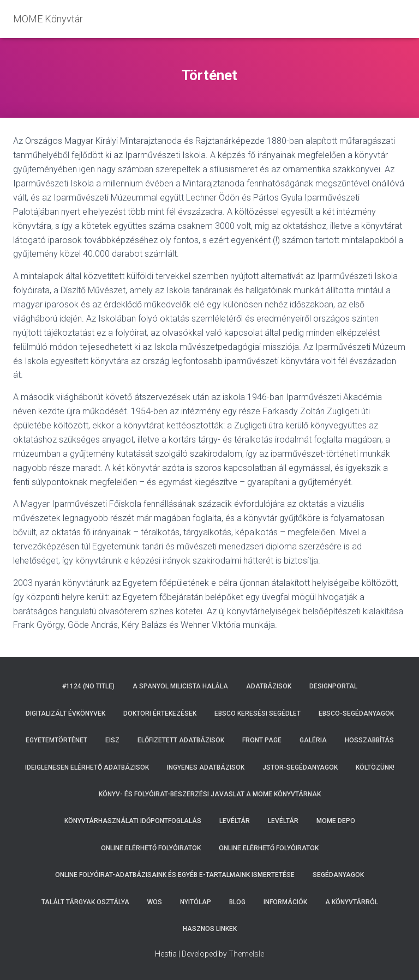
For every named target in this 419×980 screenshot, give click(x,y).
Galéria (313, 740)
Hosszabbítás (369, 740)
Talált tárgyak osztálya (85, 902)
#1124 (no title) (88, 686)
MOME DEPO (336, 821)
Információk (285, 902)
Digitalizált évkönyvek (65, 713)
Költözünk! (375, 767)
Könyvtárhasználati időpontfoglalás (133, 821)
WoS (155, 902)
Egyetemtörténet (56, 740)
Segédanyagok (338, 875)
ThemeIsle (246, 954)
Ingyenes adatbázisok (206, 767)
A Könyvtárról (352, 902)
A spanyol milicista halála (180, 686)
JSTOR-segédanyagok (300, 767)
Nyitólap (196, 902)
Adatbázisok (269, 686)
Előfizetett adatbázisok (181, 740)
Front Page (262, 740)
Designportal (333, 686)
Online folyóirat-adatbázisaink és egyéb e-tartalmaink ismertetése (175, 875)
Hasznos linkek (210, 929)
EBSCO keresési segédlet (258, 713)
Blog (237, 902)
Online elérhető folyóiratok (151, 848)
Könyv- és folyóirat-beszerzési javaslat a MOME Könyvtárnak (210, 794)
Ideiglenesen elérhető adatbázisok (87, 767)
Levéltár (235, 821)
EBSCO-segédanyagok (356, 713)
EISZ (112, 740)
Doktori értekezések (160, 713)
